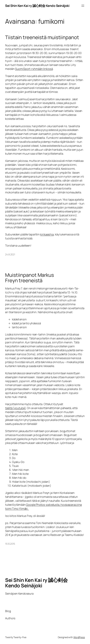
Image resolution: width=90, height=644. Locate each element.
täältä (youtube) (15, 408)
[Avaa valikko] (83, 6)
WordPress (79, 637)
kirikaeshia (47, 234)
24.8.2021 (10, 254)
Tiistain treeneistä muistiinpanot (42, 37)
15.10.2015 (10, 544)
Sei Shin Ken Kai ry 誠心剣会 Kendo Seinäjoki (37, 6)
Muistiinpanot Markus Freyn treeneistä (30, 278)
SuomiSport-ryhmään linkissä (34, 69)
